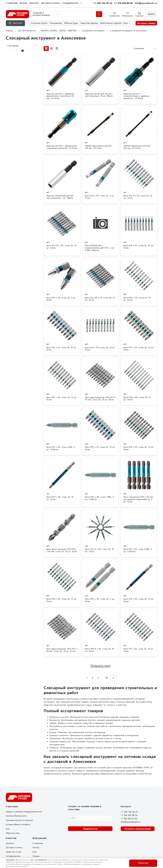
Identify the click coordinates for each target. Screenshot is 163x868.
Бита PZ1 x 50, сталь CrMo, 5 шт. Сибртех (138, 550)
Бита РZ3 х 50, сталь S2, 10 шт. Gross (62, 600)
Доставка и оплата (51, 3)
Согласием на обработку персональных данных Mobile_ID (74, 860)
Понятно (143, 863)
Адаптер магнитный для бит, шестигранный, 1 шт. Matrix (60, 197)
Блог (8, 829)
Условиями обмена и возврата (18, 864)
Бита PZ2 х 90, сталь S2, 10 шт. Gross (139, 600)
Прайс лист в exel (14, 852)
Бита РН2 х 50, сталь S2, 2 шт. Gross (100, 600)
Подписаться (90, 829)
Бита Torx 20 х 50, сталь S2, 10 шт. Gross (100, 299)
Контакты (34, 3)
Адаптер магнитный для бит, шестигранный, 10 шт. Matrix (99, 95)
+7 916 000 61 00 (129, 819)
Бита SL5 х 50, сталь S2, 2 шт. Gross (100, 197)
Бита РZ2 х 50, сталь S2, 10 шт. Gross (139, 448)
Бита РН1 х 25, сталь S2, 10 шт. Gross (139, 349)
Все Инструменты (27, 31)
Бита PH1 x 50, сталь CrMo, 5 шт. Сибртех (61, 448)
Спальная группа (39, 23)
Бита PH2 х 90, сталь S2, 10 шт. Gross (60, 498)
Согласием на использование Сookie (47, 864)
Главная (9, 31)
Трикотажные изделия (111, 23)
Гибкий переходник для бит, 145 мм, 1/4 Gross (99, 147)
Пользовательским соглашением (48, 862)
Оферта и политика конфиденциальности (24, 812)
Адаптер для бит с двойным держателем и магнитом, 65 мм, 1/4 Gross (60, 96)
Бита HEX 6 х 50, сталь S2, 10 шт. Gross (99, 650)
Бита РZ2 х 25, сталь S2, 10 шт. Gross (100, 448)
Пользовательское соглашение (19, 820)
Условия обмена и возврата (18, 825)
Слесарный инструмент (93, 31)
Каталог (24, 3)
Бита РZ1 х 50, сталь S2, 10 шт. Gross (139, 650)
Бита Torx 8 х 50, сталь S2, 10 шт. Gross (99, 550)
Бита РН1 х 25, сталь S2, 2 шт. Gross (61, 299)
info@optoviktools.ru (131, 822)
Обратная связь (13, 833)
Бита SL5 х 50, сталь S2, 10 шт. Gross (139, 247)
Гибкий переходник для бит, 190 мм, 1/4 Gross (137, 147)
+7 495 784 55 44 (103, 3)
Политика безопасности (16, 816)
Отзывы (36, 856)
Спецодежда (56, 23)
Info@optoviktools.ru (146, 3)
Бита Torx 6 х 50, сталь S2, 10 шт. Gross (138, 197)
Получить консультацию (138, 829)
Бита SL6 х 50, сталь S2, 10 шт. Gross (100, 349)
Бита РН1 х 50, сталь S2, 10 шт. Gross (62, 399)
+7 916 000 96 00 (129, 815)
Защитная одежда (89, 23)
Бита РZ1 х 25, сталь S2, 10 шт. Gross (62, 349)
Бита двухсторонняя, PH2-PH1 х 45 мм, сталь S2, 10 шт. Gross (100, 399)
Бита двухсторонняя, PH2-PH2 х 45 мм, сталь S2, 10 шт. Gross (62, 550)
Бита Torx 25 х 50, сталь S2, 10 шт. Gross (61, 247)
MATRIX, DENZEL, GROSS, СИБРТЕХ (59, 31)
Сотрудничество (70, 3)
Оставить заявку (146, 23)
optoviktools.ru (24, 860)
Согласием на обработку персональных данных (83, 862)
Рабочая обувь (71, 23)
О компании (12, 3)
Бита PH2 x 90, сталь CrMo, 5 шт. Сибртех (99, 498)
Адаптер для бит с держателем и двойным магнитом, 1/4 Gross (62, 147)
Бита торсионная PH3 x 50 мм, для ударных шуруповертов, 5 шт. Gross (138, 499)
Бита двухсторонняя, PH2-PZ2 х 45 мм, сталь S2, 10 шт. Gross (62, 650)
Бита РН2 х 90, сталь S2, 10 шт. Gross (137, 399)
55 (107, 678)
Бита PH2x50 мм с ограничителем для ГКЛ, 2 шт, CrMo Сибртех (100, 248)
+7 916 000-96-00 (123, 3)
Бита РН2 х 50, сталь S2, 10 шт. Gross (137, 299)
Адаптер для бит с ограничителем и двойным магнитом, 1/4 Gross (136, 96)
